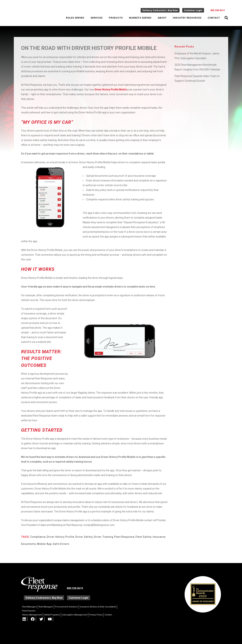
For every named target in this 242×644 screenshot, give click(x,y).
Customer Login (193, 10)
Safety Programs (52, 615)
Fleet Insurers (29, 611)
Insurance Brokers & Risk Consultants (98, 607)
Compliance (38, 537)
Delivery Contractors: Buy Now (160, 10)
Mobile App (44, 544)
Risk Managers (46, 607)
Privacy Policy (96, 615)
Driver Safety (84, 537)
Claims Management (32, 615)
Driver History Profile (61, 537)
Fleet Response (124, 537)
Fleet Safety (144, 537)
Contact (108, 615)
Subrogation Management (75, 615)
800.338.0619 (217, 10)
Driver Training (104, 537)
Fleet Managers (29, 607)
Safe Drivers (61, 544)
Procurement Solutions (66, 607)
